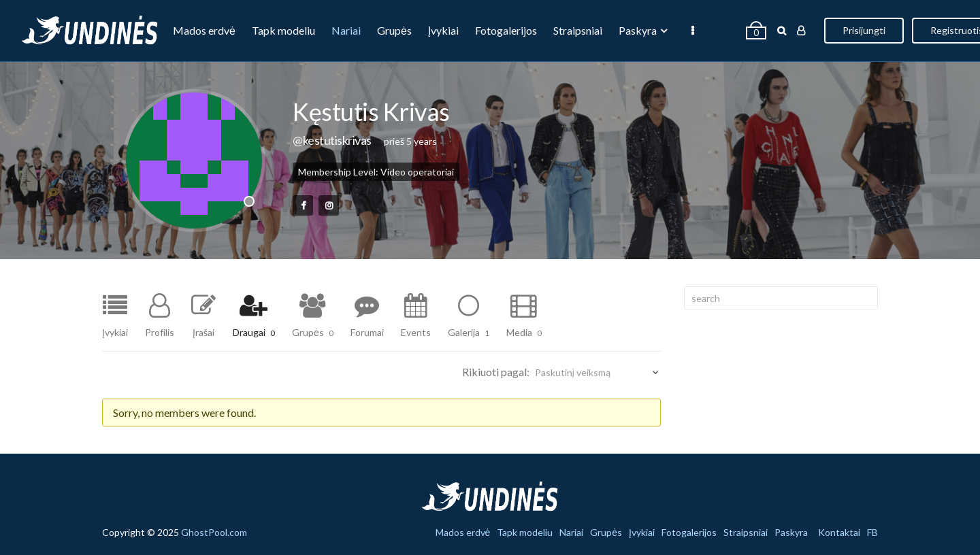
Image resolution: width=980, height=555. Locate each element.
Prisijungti (864, 30)
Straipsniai (578, 30)
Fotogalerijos (506, 30)
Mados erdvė (204, 30)
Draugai (254, 332)
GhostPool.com (214, 532)
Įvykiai (443, 30)
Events (416, 332)
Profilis (160, 332)
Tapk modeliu (283, 30)
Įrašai (203, 332)
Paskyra (638, 30)
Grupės (394, 30)
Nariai (346, 30)
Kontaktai (839, 533)
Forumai (367, 332)
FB (872, 533)
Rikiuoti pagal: (496, 372)
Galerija (469, 332)
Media (524, 332)
